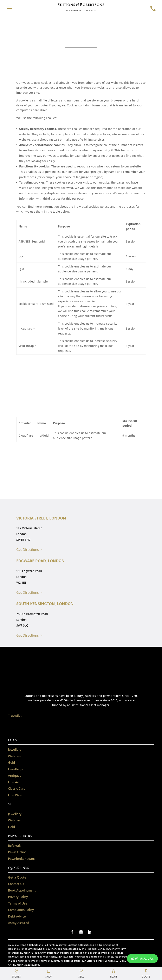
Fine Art (14, 782)
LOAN (13, 740)
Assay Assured (19, 923)
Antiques (15, 775)
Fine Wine (15, 795)
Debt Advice (17, 916)
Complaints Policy (21, 910)
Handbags (15, 769)
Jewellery (15, 749)
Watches (14, 756)
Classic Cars (17, 788)
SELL (12, 804)
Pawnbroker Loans (22, 859)
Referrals (15, 846)
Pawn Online (17, 852)
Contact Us (16, 884)
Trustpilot (15, 716)
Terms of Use (18, 903)
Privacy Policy (18, 897)
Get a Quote (17, 877)
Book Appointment (22, 890)
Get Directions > (29, 550)
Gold (11, 762)
